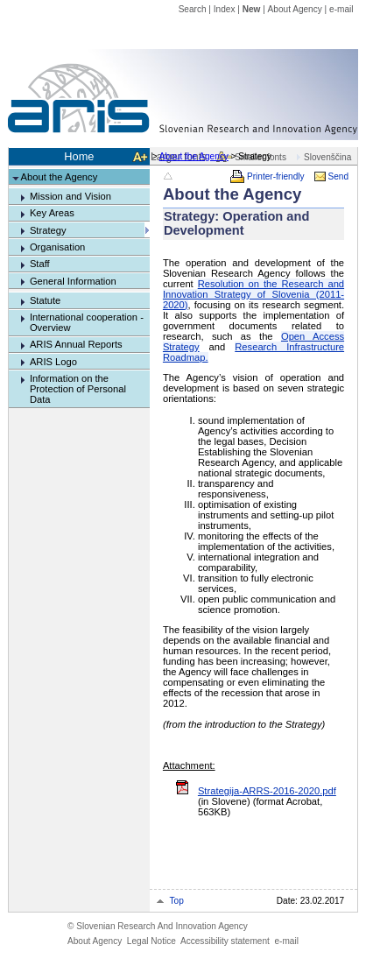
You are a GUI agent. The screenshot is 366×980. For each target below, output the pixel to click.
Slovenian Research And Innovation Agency (158, 926)
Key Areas (52, 213)
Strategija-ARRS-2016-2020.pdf (267, 791)
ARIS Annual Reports (76, 344)
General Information (73, 281)
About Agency (295, 9)
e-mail (341, 9)
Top (177, 901)
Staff (40, 264)
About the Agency (194, 156)
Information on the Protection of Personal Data (78, 389)
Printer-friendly (276, 176)
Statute (45, 300)
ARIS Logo (53, 362)
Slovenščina (327, 157)
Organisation (57, 247)
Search (193, 9)
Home (79, 156)
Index (225, 9)
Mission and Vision (70, 196)
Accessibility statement (225, 941)
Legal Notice (151, 941)
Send (339, 176)
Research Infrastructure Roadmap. (253, 352)
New (252, 9)
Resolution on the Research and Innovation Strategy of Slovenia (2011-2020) (253, 294)
